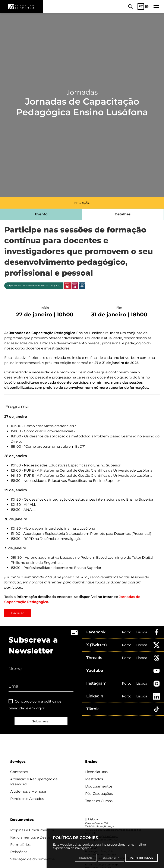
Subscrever (41, 721)
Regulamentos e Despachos (34, 837)
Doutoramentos (99, 786)
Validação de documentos (32, 859)
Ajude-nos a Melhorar (28, 791)
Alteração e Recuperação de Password (34, 782)
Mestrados (94, 779)
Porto (127, 632)
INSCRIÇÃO (82, 203)
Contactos (19, 772)
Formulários (20, 845)
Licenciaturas (96, 772)
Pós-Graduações (99, 794)
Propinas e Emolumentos (32, 830)
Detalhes (123, 214)
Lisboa (142, 632)
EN (147, 6)
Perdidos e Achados (27, 799)
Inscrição (18, 613)
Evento (41, 214)
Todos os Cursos (99, 801)
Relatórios (19, 852)
